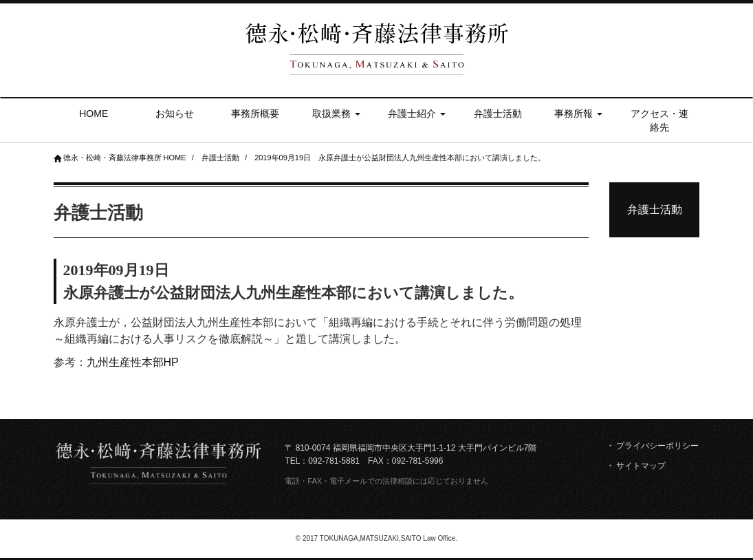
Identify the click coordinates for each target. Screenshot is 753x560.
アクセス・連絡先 (659, 120)
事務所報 (578, 114)
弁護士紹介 (417, 114)
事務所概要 (255, 114)
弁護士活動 (498, 114)
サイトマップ (641, 466)
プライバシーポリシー (657, 446)
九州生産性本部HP (133, 362)
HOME (94, 114)
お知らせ (175, 114)
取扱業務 (336, 114)
